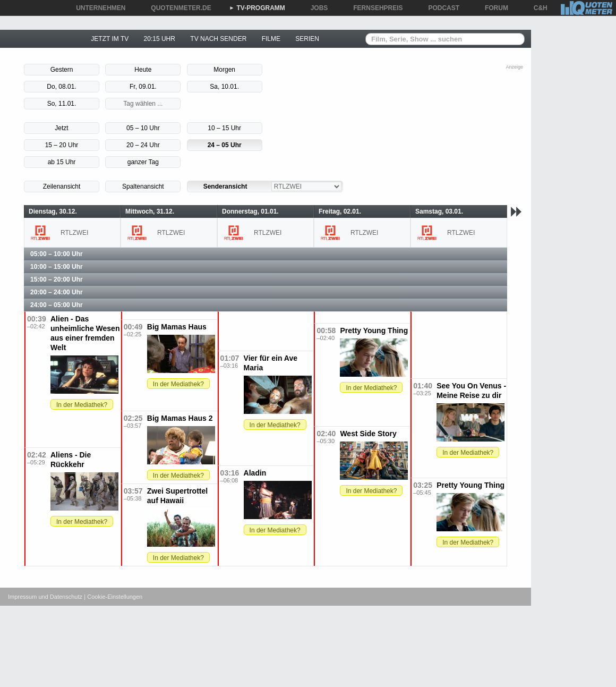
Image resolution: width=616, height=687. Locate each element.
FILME (271, 39)
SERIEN (307, 39)
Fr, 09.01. (143, 87)
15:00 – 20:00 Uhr (57, 279)
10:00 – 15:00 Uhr (57, 267)
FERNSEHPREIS (374, 8)
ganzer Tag (143, 162)
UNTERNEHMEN (97, 8)
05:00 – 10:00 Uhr (57, 254)
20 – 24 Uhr (143, 145)
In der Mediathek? (82, 405)
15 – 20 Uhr (62, 145)
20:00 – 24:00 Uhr (57, 292)
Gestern (62, 70)
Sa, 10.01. (224, 87)
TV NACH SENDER (218, 39)
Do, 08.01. (61, 87)
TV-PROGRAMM (257, 8)
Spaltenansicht (143, 186)
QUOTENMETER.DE (177, 8)
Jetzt (61, 128)
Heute (143, 70)
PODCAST (440, 8)
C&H (537, 8)
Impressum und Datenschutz (45, 597)
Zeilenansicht (62, 186)
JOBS (316, 8)
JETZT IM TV (110, 39)
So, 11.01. (62, 104)
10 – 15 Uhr (224, 128)
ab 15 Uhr (62, 162)
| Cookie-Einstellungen (113, 597)
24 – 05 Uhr (225, 145)
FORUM (493, 8)
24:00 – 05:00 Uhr (57, 305)
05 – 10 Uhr (143, 128)
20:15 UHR (160, 39)
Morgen (224, 70)
